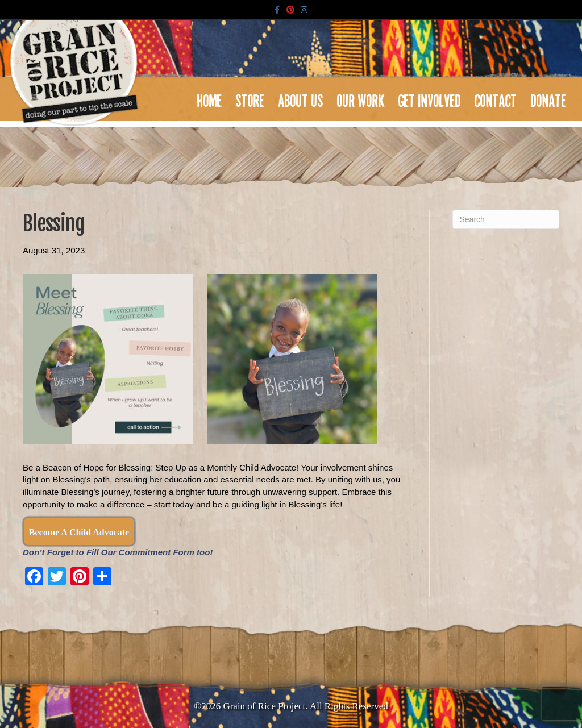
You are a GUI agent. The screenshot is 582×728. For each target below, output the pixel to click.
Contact (496, 98)
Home (210, 98)
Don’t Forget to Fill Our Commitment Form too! (118, 552)
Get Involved (430, 98)
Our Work (361, 98)
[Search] (506, 219)
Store (250, 98)
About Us (301, 98)
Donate (549, 98)
